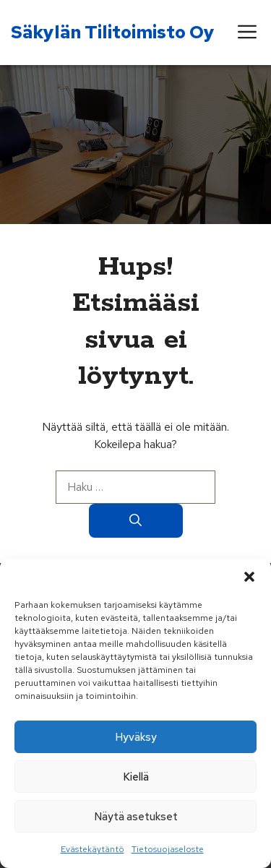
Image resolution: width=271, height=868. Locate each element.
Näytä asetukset (136, 817)
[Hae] (136, 521)
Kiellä (136, 777)
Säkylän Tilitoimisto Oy (113, 32)
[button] (249, 577)
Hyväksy (136, 737)
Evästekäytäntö (93, 849)
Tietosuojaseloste (168, 849)
